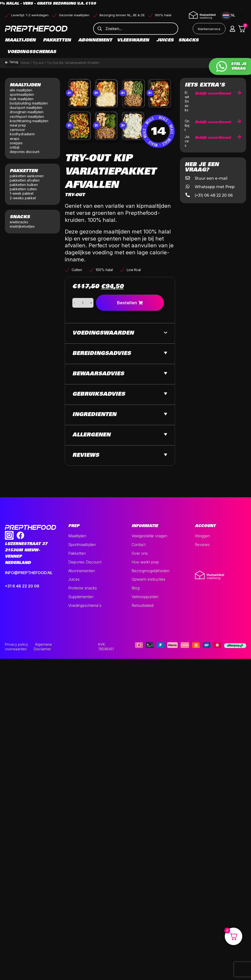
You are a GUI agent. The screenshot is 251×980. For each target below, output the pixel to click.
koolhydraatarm (22, 134)
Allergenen (91, 435)
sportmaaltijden (22, 94)
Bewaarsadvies (98, 374)
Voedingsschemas (32, 52)
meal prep (18, 125)
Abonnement (95, 40)
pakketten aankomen (27, 176)
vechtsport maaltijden (27, 116)
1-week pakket (22, 193)
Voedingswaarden (103, 333)
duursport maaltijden (26, 108)
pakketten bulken (24, 185)
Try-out (38, 63)
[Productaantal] (83, 303)
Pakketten (58, 40)
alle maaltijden (21, 90)
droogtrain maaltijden (27, 112)
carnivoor (17, 130)
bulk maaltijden (22, 99)
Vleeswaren (134, 40)
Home (25, 63)
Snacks (190, 40)
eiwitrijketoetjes (22, 226)
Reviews (86, 456)
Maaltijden (21, 40)
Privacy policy (16, 644)
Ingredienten (94, 415)
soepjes (16, 143)
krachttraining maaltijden (29, 121)
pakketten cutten (23, 189)
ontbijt (15, 147)
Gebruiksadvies (99, 394)
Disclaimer (42, 649)
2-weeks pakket (23, 198)
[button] (233, 29)
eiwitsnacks (19, 222)
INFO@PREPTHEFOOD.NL (29, 573)
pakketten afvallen (25, 180)
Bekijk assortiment (218, 94)
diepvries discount (25, 152)
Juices (165, 40)
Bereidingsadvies (102, 354)
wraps (15, 139)
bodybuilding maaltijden (29, 103)
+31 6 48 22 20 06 (22, 586)
